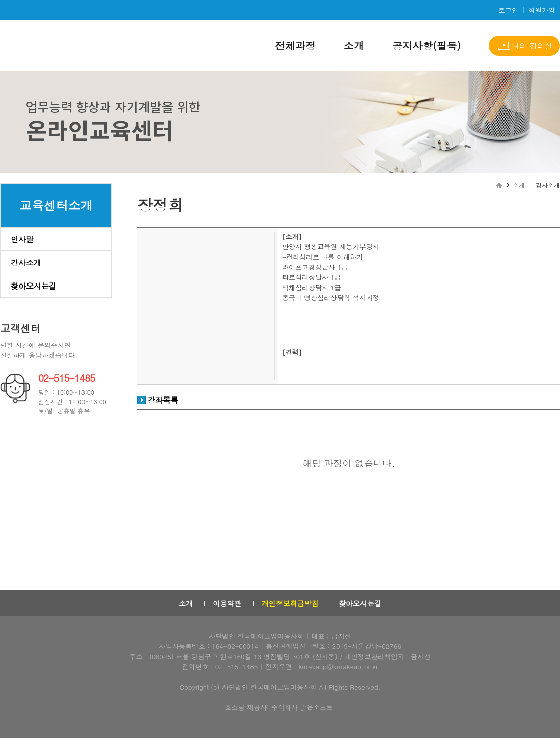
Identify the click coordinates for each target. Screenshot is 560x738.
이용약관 (227, 603)
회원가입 (542, 10)
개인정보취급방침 (290, 603)
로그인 (508, 10)
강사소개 (26, 262)
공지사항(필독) (426, 46)
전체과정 (295, 46)
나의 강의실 (532, 46)
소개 (354, 46)
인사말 (22, 239)
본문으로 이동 (0, 0)
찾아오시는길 (34, 286)
